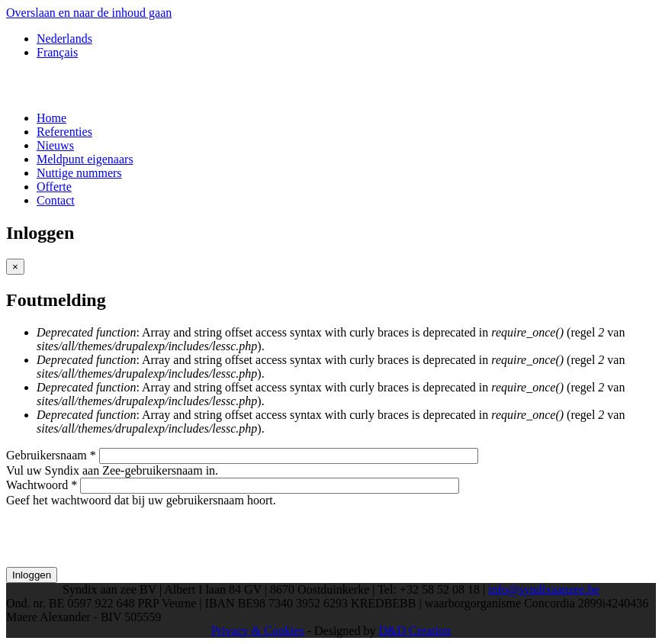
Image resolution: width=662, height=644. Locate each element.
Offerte (54, 187)
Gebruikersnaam (51, 455)
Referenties (64, 132)
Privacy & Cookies (258, 631)
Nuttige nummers (79, 173)
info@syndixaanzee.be (544, 589)
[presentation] (122, 537)
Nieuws (55, 145)
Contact (56, 200)
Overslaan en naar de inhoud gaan (89, 13)
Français (57, 52)
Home (51, 118)
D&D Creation (415, 631)
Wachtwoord (42, 485)
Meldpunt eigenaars (85, 159)
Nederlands (64, 39)
